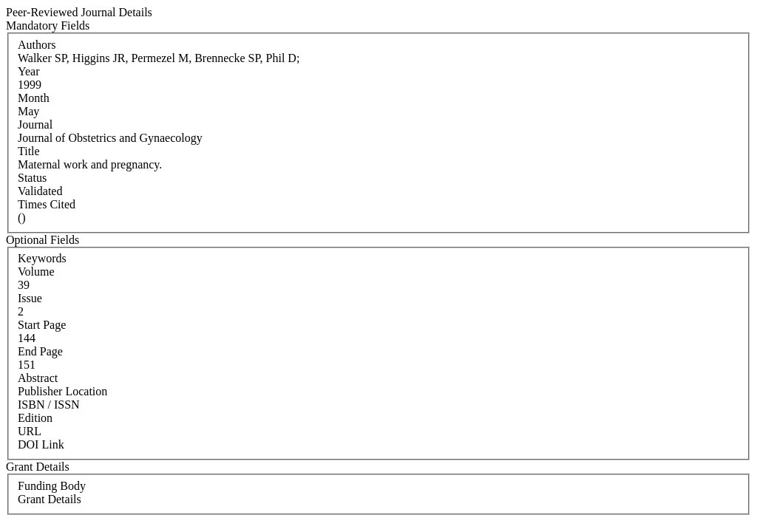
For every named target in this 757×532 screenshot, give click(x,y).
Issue (30, 298)
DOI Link (41, 444)
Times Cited (47, 204)
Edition (35, 418)
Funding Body (52, 486)
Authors (37, 45)
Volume (36, 272)
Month (34, 98)
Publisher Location (62, 391)
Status (32, 178)
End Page (40, 351)
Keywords (42, 258)
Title (29, 151)
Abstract (38, 378)
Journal (35, 125)
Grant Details (50, 499)
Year (28, 71)
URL (30, 431)
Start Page (42, 325)
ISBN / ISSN (49, 405)
